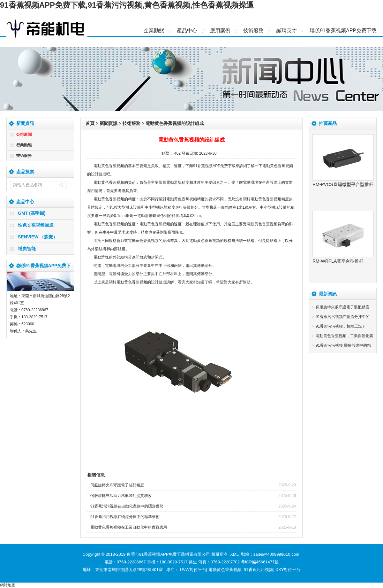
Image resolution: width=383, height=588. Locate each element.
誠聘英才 (287, 31)
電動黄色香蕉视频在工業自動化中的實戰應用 (129, 527)
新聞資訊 (109, 123)
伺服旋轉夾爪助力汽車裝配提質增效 (121, 496)
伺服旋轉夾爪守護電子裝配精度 (117, 485)
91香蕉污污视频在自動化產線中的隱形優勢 (127, 506)
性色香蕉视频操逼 (36, 225)
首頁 (90, 123)
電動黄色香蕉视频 (225, 570)
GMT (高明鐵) (32, 213)
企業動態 (154, 31)
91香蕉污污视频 (259, 570)
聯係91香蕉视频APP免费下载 (343, 31)
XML (234, 554)
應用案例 (220, 31)
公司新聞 (24, 135)
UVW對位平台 (193, 570)
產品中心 (187, 31)
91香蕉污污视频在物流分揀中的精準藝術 (125, 517)
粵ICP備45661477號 (260, 562)
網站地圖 (8, 585)
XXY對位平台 (288, 570)
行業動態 (24, 145)
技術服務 (253, 31)
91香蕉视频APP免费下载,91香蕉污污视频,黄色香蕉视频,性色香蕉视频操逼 (127, 5)
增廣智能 (27, 249)
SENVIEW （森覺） (38, 237)
